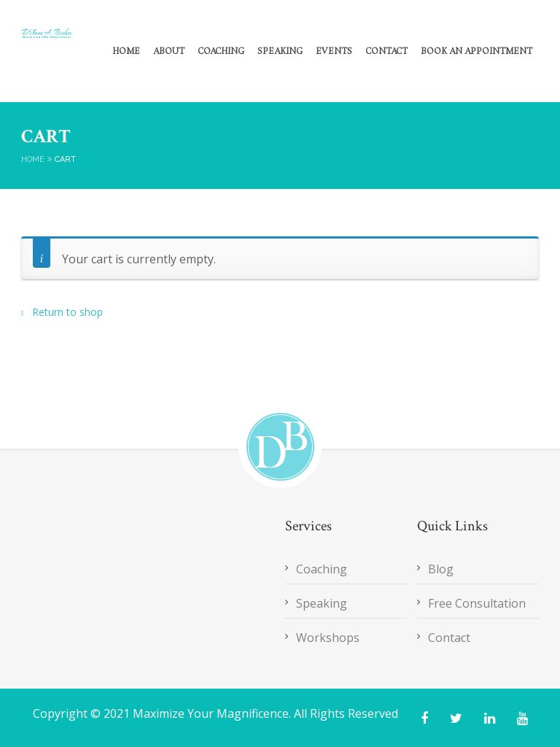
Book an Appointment (477, 52)
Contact (386, 52)
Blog (441, 569)
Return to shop (66, 312)
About (169, 52)
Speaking (280, 52)
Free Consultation (477, 603)
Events (334, 52)
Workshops (328, 638)
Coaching (221, 52)
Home (126, 52)
